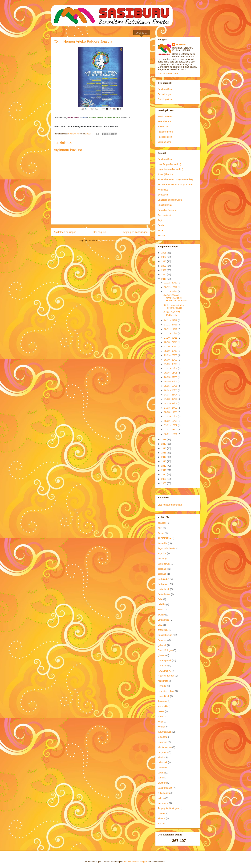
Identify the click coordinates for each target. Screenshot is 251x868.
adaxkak (162, 523)
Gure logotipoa (165, 99)
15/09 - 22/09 (171, 360)
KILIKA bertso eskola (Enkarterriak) (175, 179)
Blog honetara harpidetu (170, 505)
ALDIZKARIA (164, 538)
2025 (164, 253)
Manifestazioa (165, 747)
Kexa (160, 722)
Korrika (161, 727)
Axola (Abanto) (165, 174)
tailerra (161, 798)
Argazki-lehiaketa (166, 548)
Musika (161, 757)
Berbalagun (164, 579)
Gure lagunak (165, 660)
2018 (164, 440)
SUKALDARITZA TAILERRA (172, 314)
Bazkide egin (164, 94)
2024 (164, 257)
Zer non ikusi (164, 215)
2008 (164, 483)
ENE (160, 625)
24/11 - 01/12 (171, 320)
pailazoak (163, 762)
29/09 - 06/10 (171, 351)
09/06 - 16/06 (171, 373)
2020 (164, 274)
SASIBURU (181, 45)
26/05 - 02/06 (171, 377)
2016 (164, 448)
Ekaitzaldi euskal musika (170, 200)
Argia (160, 220)
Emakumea (164, 620)
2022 (164, 266)
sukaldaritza (164, 793)
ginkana (162, 655)
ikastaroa (162, 701)
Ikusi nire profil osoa (168, 73)
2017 (164, 444)
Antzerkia (162, 543)
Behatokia (163, 195)
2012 (164, 466)
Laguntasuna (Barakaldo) (170, 169)
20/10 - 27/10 (171, 342)
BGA (160, 599)
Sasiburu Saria (165, 89)
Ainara (161, 533)
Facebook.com (165, 137)
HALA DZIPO (164, 671)
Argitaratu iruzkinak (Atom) (110, 240)
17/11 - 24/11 (171, 325)
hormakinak (164, 696)
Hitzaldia (162, 686)
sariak (161, 778)
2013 (164, 461)
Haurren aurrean (166, 676)
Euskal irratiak (165, 205)
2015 (164, 453)
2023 (164, 261)
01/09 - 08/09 (171, 364)
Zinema (162, 818)
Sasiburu (162, 783)
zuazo (161, 824)
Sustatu (162, 236)
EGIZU (161, 615)
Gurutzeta (163, 666)
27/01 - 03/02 (171, 430)
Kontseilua (163, 190)
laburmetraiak (165, 732)
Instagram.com (165, 132)
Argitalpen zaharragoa (135, 232)
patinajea (162, 768)
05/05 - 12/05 (171, 386)
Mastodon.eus (165, 116)
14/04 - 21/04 (171, 395)
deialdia (162, 604)
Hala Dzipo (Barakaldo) (169, 164)
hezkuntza (163, 681)
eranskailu (163, 630)
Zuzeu (161, 230)
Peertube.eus (164, 121)
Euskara (162, 640)
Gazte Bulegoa (165, 650)
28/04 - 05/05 (171, 390)
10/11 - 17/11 (171, 329)
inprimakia (163, 706)
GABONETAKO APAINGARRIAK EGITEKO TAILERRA (175, 298)
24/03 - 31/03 (171, 403)
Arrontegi (162, 559)
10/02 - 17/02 (171, 421)
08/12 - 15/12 (171, 287)
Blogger (143, 862)
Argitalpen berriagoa (65, 232)
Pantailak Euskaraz (167, 210)
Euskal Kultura (165, 635)
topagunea (163, 803)
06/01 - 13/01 (171, 434)
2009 (164, 479)
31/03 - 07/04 (171, 399)
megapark (163, 752)
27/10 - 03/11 (171, 338)
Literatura (163, 742)
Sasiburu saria (165, 788)
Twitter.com (164, 127)
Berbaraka (163, 584)
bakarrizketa (164, 564)
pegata (161, 773)
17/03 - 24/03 (171, 408)
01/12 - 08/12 (171, 291)
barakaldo (163, 569)
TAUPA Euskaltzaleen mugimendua (175, 185)
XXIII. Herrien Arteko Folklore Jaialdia (174, 306)
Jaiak (160, 717)
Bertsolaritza (164, 594)
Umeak (161, 813)
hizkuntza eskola (166, 691)
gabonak (162, 645)
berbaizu (162, 574)
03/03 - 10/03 (171, 416)
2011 (164, 470)
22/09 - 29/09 (171, 355)
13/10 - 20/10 (171, 347)
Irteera (161, 711)
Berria (161, 225)
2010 (164, 474)
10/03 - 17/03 (171, 412)
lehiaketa (162, 737)
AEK (160, 528)
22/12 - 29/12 (171, 283)
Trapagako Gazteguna (169, 808)
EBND (161, 610)
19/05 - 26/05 (171, 382)
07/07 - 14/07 (171, 368)
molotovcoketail (131, 862)
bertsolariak (164, 589)
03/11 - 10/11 (171, 333)
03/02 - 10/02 (171, 425)
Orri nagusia (100, 232)
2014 (164, 457)
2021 (164, 270)
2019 (164, 279)
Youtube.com (164, 142)
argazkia (162, 553)
